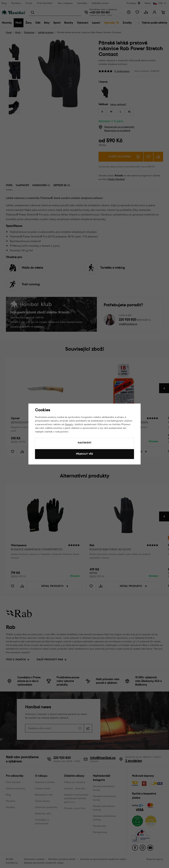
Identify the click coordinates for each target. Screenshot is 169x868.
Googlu (69, 424)
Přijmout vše (84, 454)
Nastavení (84, 443)
